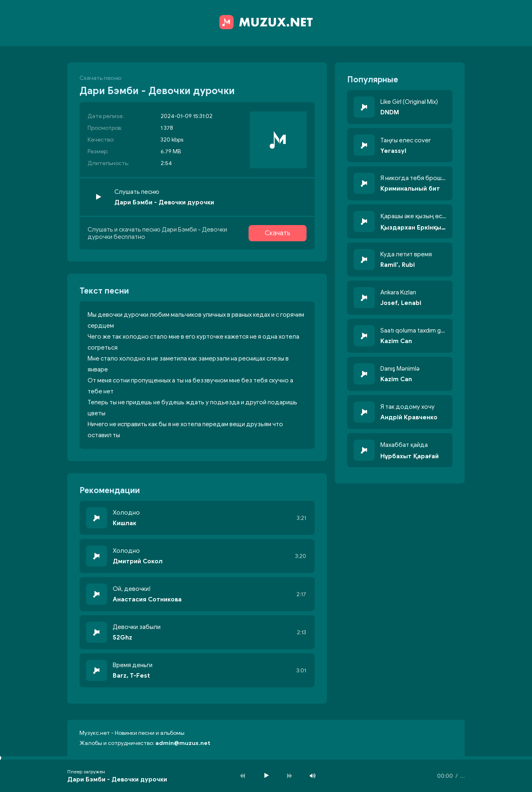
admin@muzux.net (183, 743)
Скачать (278, 233)
